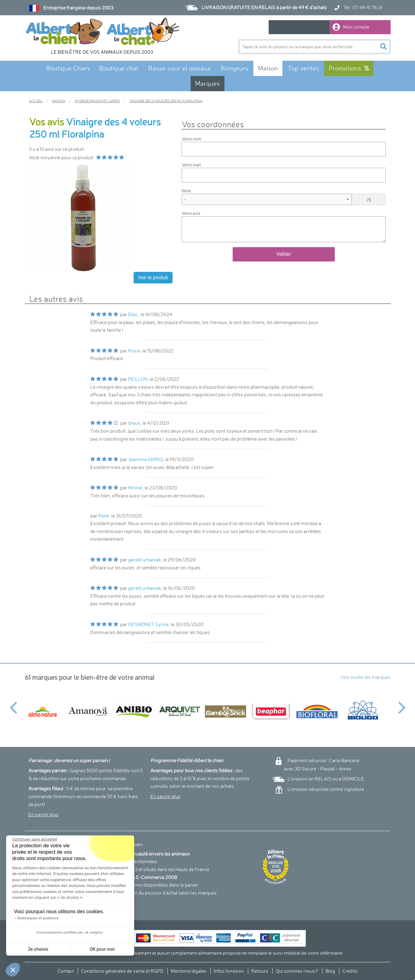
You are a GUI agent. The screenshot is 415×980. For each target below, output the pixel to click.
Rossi (134, 351)
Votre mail (191, 165)
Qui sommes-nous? (297, 971)
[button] (13, 970)
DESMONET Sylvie (148, 624)
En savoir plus (43, 814)
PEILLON (138, 379)
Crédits (350, 971)
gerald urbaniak (145, 560)
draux (134, 423)
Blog (330, 971)
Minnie (135, 488)
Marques (207, 83)
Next (402, 704)
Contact (66, 971)
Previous (13, 704)
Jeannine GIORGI (146, 459)
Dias (133, 314)
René (104, 516)
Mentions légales (189, 971)
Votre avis (191, 213)
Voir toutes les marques (366, 677)
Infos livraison (229, 971)
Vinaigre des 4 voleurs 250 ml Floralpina (95, 128)
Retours (260, 971)
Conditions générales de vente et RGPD (122, 971)
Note (186, 191)
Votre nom (191, 139)
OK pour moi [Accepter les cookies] (74, 949)
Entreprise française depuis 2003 (78, 8)
